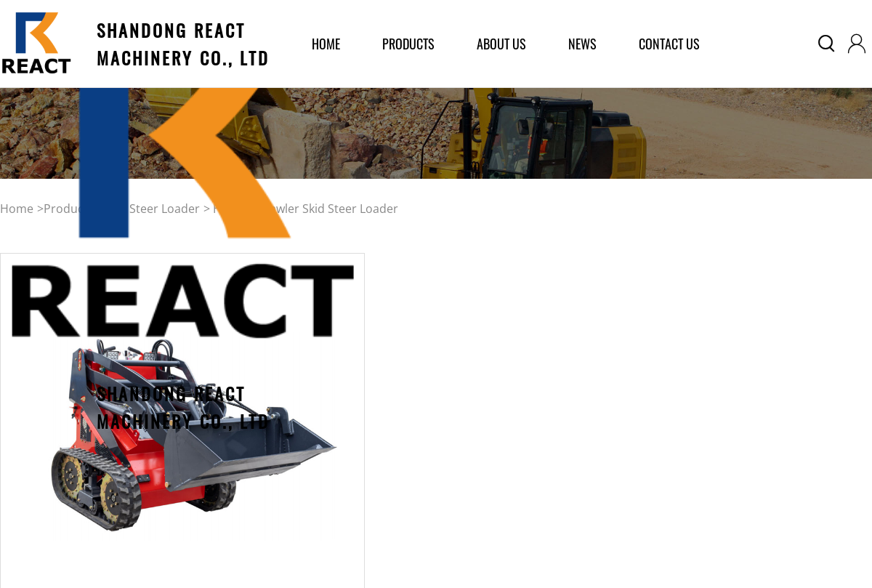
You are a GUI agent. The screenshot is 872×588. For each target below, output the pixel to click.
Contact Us (669, 44)
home (326, 44)
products (408, 44)
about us (501, 44)
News (582, 44)
